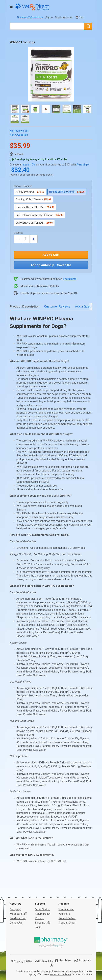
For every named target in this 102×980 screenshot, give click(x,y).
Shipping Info (43, 923)
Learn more (70, 279)
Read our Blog (18, 918)
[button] (51, 74)
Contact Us (37, 17)
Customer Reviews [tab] (57, 306)
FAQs (38, 927)
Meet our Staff (18, 914)
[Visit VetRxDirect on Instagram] (83, 961)
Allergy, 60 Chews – (30, 192)
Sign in (49, 17)
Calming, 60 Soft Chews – (33, 199)
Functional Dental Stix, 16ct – (35, 207)
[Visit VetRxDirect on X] (52, 965)
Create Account (64, 17)
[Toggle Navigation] (11, 7)
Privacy (39, 918)
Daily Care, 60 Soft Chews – (34, 223)
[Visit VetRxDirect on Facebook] (63, 961)
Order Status (42, 909)
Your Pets (64, 914)
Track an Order (67, 923)
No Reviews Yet (19, 131)
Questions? (23, 17)
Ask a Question (19, 135)
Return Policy (43, 914)
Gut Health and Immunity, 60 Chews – (39, 215)
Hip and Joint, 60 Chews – (67, 192)
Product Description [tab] (25, 306)
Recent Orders (67, 918)
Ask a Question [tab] (86, 306)
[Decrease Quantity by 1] (18, 239)
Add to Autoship (51, 265)
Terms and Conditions (61, 974)
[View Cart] (79, 17)
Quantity (18, 233)
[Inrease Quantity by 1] (34, 239)
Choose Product (23, 186)
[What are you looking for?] (47, 26)
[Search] (88, 26)
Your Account (66, 909)
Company (15, 909)
